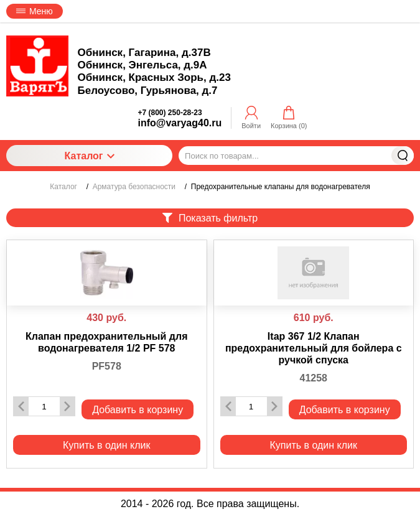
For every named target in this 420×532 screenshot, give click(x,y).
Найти (403, 156)
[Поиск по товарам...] (296, 156)
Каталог (90, 156)
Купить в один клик (107, 445)
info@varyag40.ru (180, 123)
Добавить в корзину (138, 410)
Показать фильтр (210, 218)
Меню (35, 11)
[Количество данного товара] (44, 407)
